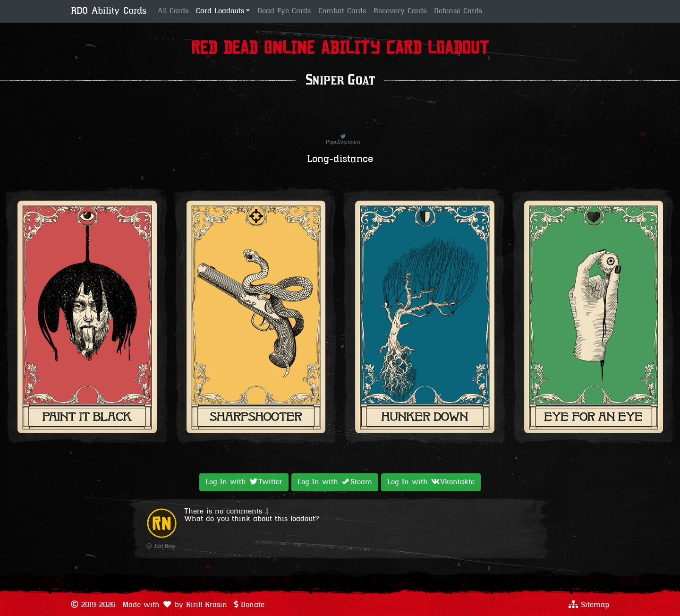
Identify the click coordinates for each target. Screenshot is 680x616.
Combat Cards (342, 11)
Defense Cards (458, 11)
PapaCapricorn (343, 140)
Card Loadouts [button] (220, 11)
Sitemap (595, 605)
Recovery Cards (400, 11)
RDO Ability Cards (109, 11)
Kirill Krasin (207, 605)
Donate (253, 605)
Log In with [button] (244, 482)
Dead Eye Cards (284, 11)
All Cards (173, 11)
